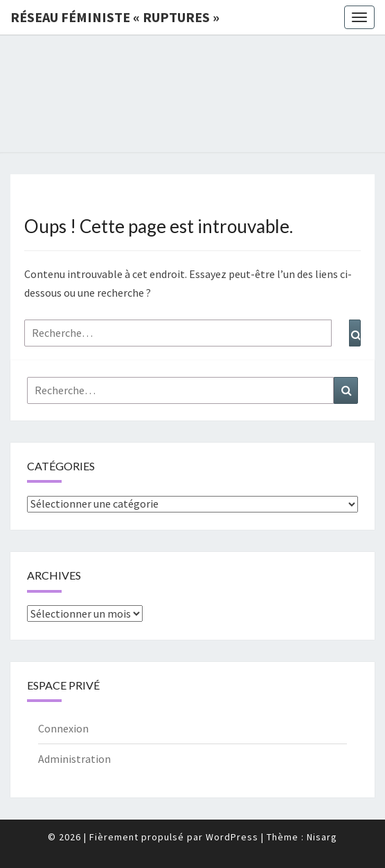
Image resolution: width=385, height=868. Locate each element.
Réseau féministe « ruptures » (115, 17)
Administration (74, 759)
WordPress (232, 837)
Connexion (63, 728)
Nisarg (322, 837)
